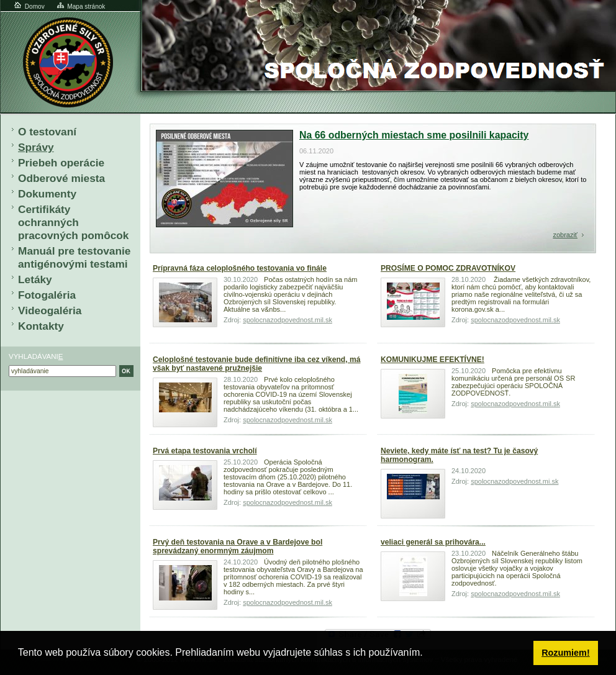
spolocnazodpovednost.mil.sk (288, 320)
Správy (36, 147)
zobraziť (565, 235)
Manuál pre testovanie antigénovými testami (74, 257)
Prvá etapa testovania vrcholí (205, 451)
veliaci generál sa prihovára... (433, 542)
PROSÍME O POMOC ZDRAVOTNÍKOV (448, 268)
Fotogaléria (47, 295)
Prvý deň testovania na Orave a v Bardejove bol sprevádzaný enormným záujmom (238, 546)
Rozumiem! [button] (566, 653)
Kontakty (41, 326)
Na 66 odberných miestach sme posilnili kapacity (414, 135)
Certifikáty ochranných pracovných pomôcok (73, 222)
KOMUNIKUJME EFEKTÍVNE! (433, 360)
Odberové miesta (61, 178)
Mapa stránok (80, 7)
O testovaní (47, 132)
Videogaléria (50, 310)
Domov (29, 7)
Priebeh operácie (61, 163)
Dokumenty (47, 194)
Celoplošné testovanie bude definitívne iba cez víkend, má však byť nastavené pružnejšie (256, 364)
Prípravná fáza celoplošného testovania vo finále (240, 268)
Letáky (35, 279)
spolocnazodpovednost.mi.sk (514, 481)
